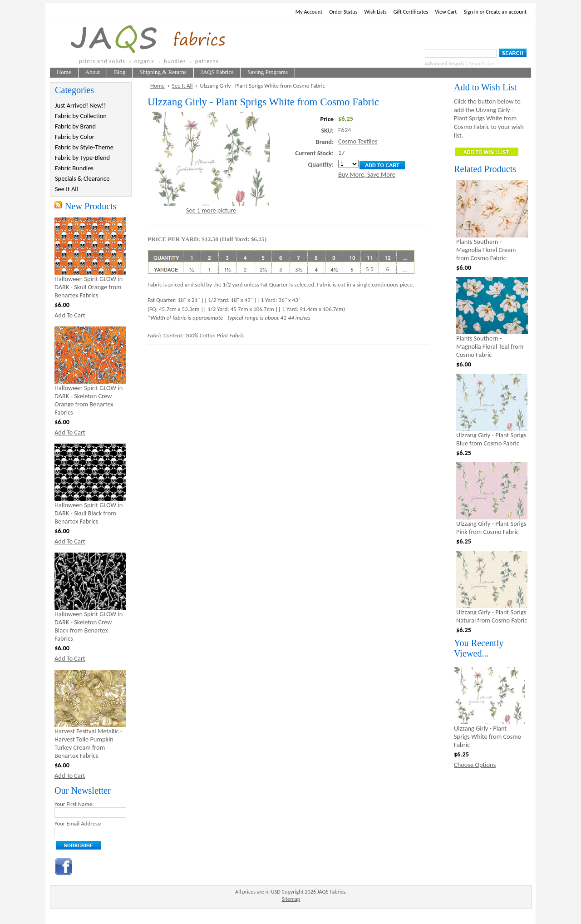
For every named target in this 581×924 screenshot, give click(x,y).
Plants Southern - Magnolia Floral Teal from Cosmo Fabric (490, 346)
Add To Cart (70, 315)
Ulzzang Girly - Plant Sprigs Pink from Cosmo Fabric (491, 528)
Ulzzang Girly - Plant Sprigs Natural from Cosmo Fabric (492, 616)
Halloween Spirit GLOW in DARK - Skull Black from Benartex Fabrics (89, 513)
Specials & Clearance (82, 178)
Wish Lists (376, 12)
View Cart (446, 12)
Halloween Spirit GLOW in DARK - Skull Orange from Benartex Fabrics (89, 287)
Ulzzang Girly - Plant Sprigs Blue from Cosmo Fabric (491, 439)
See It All (66, 189)
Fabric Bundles (74, 168)
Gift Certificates (411, 12)
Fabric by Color (75, 137)
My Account (309, 12)
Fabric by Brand (75, 126)
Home (158, 86)
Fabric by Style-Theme (84, 147)
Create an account (506, 12)
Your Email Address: (78, 823)
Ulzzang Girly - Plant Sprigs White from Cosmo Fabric (487, 736)
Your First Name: (74, 804)
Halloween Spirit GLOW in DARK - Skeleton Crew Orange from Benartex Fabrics (89, 400)
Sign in (471, 12)
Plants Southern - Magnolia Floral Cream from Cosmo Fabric (486, 250)
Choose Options (475, 765)
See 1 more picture (211, 210)
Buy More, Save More (367, 174)
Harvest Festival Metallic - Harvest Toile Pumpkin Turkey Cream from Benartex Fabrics (88, 743)
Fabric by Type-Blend (82, 158)
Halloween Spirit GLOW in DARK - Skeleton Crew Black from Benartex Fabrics (89, 626)
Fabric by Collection (81, 116)
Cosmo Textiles (358, 141)
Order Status (343, 12)
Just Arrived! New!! (80, 105)
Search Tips (482, 63)
